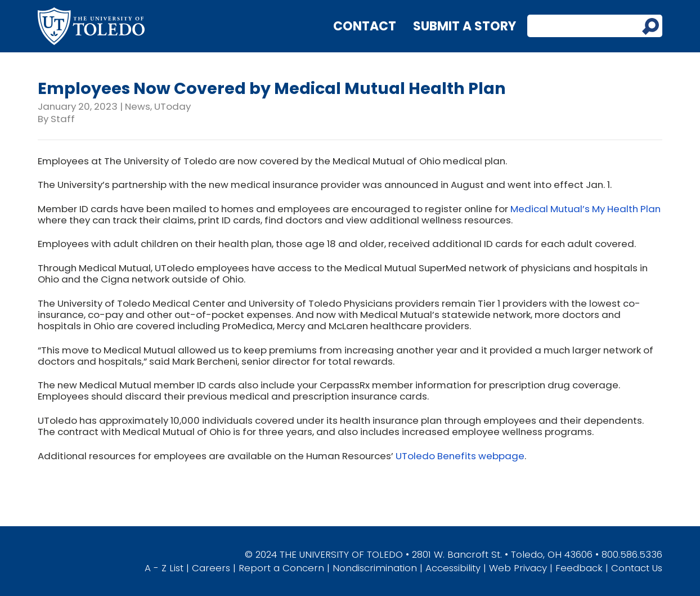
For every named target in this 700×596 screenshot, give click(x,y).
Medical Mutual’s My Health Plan (585, 209)
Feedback (579, 568)
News (138, 106)
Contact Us (637, 568)
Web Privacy (518, 568)
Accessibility (453, 568)
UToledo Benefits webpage (460, 456)
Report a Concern (281, 568)
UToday (172, 106)
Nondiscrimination (375, 568)
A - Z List (164, 568)
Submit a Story (465, 26)
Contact (365, 26)
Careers (211, 568)
